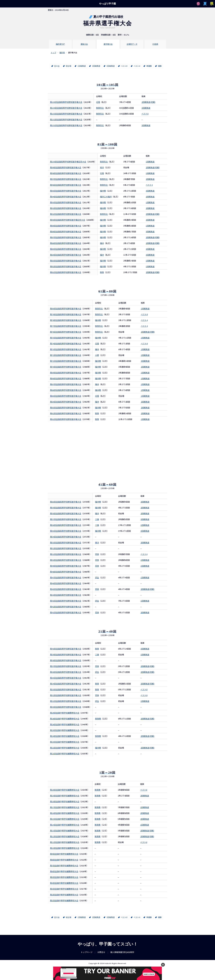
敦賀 (97, 413)
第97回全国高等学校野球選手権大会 (66, 179)
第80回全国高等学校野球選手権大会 (66, 309)
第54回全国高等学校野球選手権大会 (66, 537)
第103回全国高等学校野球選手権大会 (66, 114)
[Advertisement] (107, 448)
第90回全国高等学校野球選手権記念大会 (68, 220)
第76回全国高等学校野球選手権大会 (66, 332)
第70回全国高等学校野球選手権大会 (66, 367)
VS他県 (155, 44)
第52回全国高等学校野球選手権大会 (66, 548)
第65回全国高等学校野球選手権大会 (66, 396)
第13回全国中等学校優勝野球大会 (65, 831)
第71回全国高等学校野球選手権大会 (66, 361)
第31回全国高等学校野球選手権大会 (66, 701)
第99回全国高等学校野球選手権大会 (66, 167)
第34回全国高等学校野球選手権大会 (66, 684)
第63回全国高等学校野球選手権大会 (66, 408)
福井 (102, 243)
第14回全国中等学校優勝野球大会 (65, 825)
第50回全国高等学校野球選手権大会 (66, 560)
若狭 (97, 554)
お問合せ (101, 952)
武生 (97, 578)
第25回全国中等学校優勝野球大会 (65, 730)
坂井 (102, 167)
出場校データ (132, 44)
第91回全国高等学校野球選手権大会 (66, 214)
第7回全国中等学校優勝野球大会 (64, 866)
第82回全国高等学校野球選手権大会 (66, 266)
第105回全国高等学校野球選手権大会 (66, 102)
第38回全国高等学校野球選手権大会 (66, 660)
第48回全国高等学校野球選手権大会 (66, 572)
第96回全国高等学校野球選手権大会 (66, 185)
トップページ (87, 952)
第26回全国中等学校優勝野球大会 (65, 724)
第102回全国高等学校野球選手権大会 (66, 120)
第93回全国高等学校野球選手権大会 (66, 202)
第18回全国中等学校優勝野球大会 (65, 801)
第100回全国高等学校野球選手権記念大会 (68, 162)
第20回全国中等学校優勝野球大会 (65, 790)
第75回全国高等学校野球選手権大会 (66, 338)
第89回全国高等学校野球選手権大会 (66, 226)
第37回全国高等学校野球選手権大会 (66, 666)
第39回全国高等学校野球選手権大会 (66, 655)
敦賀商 (98, 719)
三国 (97, 519)
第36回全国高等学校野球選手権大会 (66, 672)
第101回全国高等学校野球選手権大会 (66, 125)
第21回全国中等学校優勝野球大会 (65, 754)
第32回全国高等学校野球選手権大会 (66, 695)
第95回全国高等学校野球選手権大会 (66, 191)
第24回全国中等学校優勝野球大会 (65, 736)
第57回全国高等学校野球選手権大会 (66, 519)
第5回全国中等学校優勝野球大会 (64, 877)
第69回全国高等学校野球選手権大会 (66, 373)
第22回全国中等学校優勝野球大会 (65, 748)
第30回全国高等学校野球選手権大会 (66, 707)
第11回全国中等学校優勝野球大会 (65, 842)
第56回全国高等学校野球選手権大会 (66, 525)
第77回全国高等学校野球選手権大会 (66, 326)
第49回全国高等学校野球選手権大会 (66, 566)
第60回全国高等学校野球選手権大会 (66, 502)
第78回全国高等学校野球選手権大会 (66, 320)
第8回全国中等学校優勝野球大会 (64, 860)
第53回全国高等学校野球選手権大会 (66, 543)
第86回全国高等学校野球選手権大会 (66, 243)
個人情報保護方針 (118, 952)
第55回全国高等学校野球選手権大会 (66, 531)
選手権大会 (108, 44)
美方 (97, 543)
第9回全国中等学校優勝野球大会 (64, 854)
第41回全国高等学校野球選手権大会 (66, 612)
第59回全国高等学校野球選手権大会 (66, 508)
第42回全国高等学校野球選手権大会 (66, 607)
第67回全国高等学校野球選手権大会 (66, 384)
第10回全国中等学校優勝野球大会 (65, 848)
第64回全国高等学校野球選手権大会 (66, 402)
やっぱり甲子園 (107, 4)
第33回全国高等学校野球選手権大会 (66, 689)
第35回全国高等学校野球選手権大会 (66, 678)
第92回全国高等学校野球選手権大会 (66, 208)
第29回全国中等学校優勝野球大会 (65, 713)
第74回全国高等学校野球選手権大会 (66, 344)
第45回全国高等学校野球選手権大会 (66, 589)
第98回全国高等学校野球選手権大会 (66, 173)
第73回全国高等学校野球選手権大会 (66, 349)
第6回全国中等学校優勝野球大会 (64, 871)
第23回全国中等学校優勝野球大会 (65, 742)
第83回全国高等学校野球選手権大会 (66, 261)
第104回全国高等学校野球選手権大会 (66, 108)
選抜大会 (84, 44)
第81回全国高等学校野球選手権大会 (66, 272)
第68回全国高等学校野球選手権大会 (66, 378)
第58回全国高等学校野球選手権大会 (66, 513)
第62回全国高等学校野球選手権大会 (66, 413)
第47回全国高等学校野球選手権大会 (66, 578)
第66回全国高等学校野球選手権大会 (66, 390)
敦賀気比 (100, 108)
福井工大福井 (106, 197)
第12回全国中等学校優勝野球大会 (65, 836)
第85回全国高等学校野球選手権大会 (66, 249)
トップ (53, 52)
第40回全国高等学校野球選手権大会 (66, 649)
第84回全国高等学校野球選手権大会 (66, 255)
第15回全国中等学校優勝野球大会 (65, 819)
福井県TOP (60, 44)
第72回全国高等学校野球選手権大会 (66, 355)
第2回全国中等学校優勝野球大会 (64, 895)
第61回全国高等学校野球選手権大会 (66, 419)
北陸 (98, 102)
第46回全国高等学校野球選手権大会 (66, 583)
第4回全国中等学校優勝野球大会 (64, 883)
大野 (97, 355)
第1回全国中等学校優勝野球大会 (64, 900)
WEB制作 (130, 952)
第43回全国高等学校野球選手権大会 (66, 601)
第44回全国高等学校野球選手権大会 (66, 595)
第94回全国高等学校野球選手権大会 (66, 197)
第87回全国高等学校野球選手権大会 (66, 237)
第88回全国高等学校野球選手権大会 (66, 232)
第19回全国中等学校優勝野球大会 (65, 796)
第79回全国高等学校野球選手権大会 (66, 314)
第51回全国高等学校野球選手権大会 (66, 554)
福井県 (62, 52)
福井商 (103, 191)
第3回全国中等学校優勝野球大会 (64, 889)
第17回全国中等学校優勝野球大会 (65, 807)
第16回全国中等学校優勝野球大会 (65, 813)
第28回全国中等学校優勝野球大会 (65, 719)
